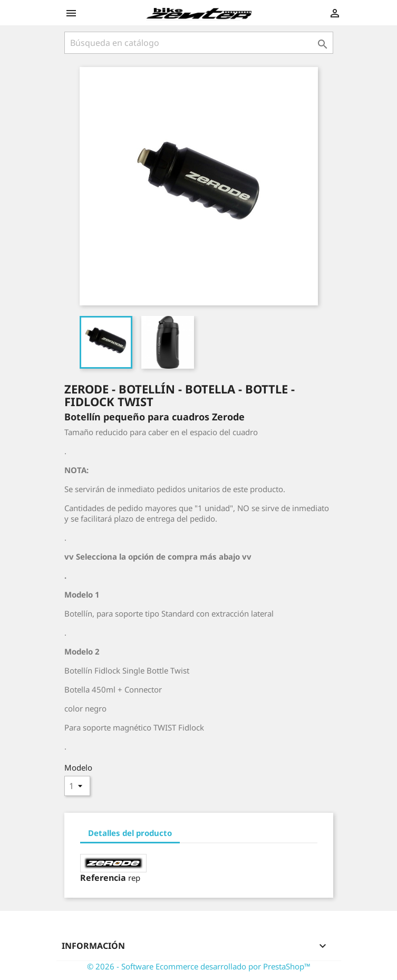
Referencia (103, 878)
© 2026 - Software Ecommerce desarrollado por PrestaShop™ (199, 966)
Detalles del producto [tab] (130, 833)
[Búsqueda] (199, 43)
